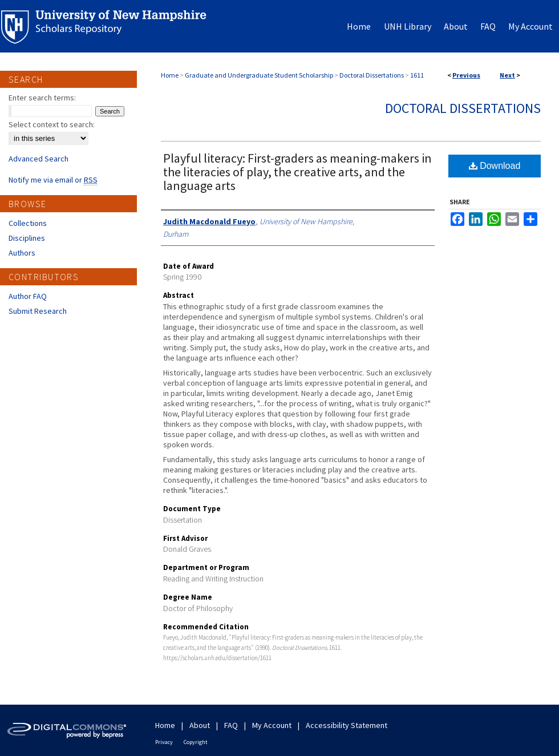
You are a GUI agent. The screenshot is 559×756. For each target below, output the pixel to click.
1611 (417, 75)
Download (495, 166)
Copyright (196, 742)
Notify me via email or (53, 180)
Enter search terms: (42, 98)
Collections (28, 223)
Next (507, 75)
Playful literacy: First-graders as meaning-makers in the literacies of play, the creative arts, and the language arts (297, 172)
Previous (466, 75)
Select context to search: (52, 124)
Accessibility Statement (347, 725)
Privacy (164, 742)
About (200, 725)
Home (170, 75)
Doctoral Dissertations (372, 75)
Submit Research (38, 311)
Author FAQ (28, 296)
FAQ (231, 725)
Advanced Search (39, 159)
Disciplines (27, 238)
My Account (272, 725)
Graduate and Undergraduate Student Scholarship (259, 75)
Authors (22, 253)
